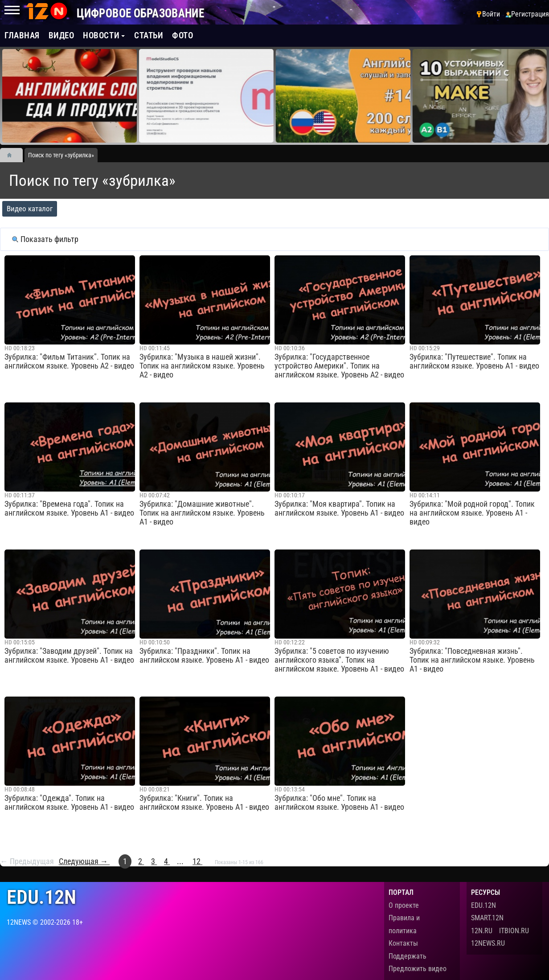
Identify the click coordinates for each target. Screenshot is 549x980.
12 (197, 861)
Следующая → (84, 861)
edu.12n (41, 897)
